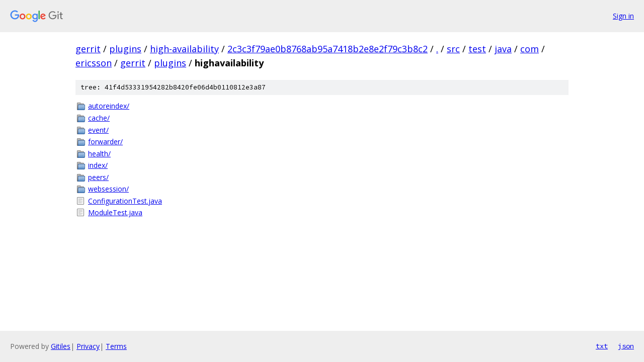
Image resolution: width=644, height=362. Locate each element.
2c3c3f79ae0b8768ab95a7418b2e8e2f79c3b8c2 (328, 49)
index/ (98, 165)
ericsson (94, 63)
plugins (125, 49)
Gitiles (61, 346)
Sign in (623, 16)
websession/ (108, 189)
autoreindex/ (109, 106)
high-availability (184, 49)
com (530, 49)
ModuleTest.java (115, 212)
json (626, 346)
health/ (99, 154)
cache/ (99, 118)
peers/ (98, 177)
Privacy (88, 346)
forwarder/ (105, 142)
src (453, 49)
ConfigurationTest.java (125, 201)
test (477, 49)
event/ (98, 130)
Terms (116, 346)
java (503, 49)
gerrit (88, 49)
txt (602, 346)
